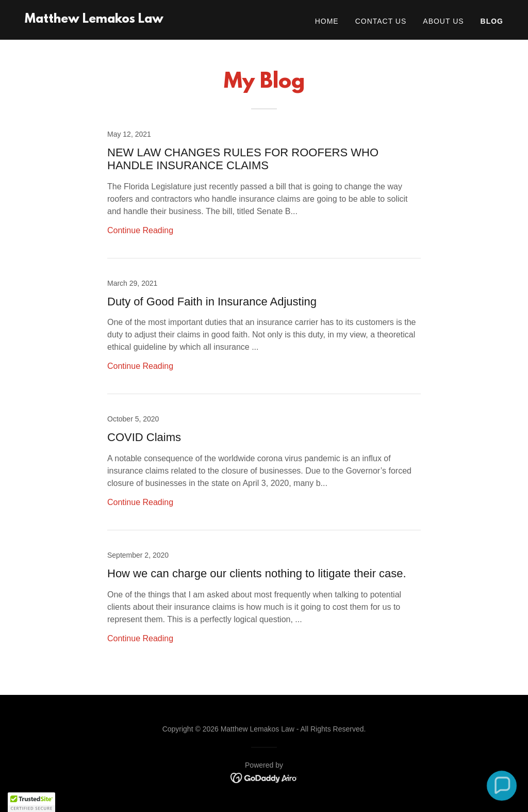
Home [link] (327, 21)
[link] (94, 20)
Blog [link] (492, 21)
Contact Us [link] (381, 21)
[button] (501, 785)
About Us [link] (443, 21)
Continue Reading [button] (140, 230)
